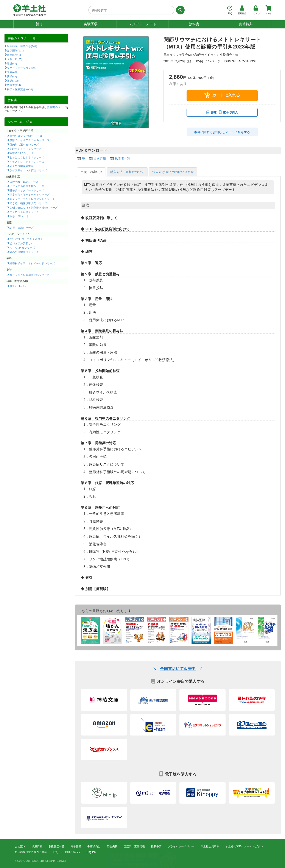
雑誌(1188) (13, 81)
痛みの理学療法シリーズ (24, 252)
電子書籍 (76, 846)
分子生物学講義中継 (22, 166)
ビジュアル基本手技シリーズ (27, 186)
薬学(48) (12, 76)
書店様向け (94, 846)
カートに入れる (222, 95)
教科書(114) (14, 85)
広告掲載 (112, 846)
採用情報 (37, 846)
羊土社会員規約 (210, 846)
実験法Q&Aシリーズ (22, 153)
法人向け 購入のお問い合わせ (173, 172)
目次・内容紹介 (91, 172)
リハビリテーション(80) (21, 68)
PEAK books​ (18, 286)
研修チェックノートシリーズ (27, 190)
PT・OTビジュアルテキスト (26, 239)
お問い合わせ (73, 852)
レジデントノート (142, 24)
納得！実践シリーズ (22, 228)
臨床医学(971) (15, 50)
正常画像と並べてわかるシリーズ (30, 195)
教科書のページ (56, 107)
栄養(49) (12, 72)
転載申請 (156, 846)
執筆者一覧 (123, 158)
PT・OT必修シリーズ (22, 248)
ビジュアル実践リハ (22, 243)
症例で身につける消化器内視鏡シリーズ (33, 207)
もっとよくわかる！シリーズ (27, 157)
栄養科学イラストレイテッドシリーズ (32, 263)
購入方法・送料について (127, 172)
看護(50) (12, 63)
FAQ (56, 852)
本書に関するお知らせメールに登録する (222, 132)
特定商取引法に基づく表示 (31, 852)
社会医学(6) (14, 55)
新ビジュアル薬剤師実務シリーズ (30, 275)
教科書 (194, 24)
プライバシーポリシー (181, 846)
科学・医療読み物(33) (20, 89)
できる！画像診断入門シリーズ (28, 203)
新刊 (39, 24)
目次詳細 (100, 158)
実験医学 (91, 24)
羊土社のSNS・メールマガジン (244, 846)
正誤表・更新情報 (134, 846)
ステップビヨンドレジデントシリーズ (32, 199)
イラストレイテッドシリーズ (27, 162)
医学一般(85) (15, 59)
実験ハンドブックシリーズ (26, 149)
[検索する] (180, 10)
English (91, 852)
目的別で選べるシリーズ (24, 144)
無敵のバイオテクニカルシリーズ (30, 140)
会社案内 (20, 846)
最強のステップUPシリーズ (26, 136)
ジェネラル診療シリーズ (24, 212)
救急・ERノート (19, 216)
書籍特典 (246, 24)
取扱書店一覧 (56, 846)
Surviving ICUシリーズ (24, 182)
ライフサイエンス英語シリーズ (28, 170)
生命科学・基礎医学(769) (22, 46)
